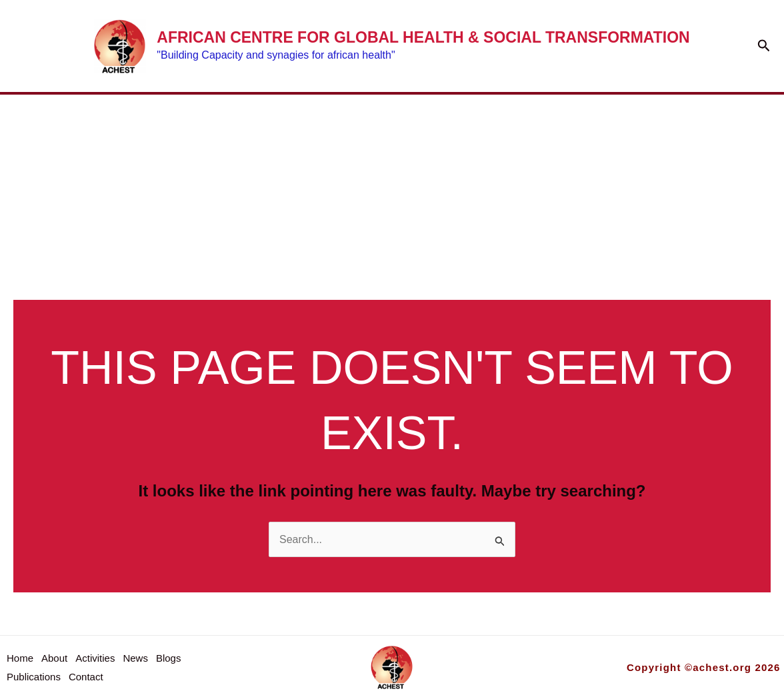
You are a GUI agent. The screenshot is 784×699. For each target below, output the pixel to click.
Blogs (472, 145)
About (163, 145)
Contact (91, 207)
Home (75, 145)
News (384, 145)
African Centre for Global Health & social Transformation (423, 37)
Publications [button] (609, 145)
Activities (276, 145)
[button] (764, 46)
